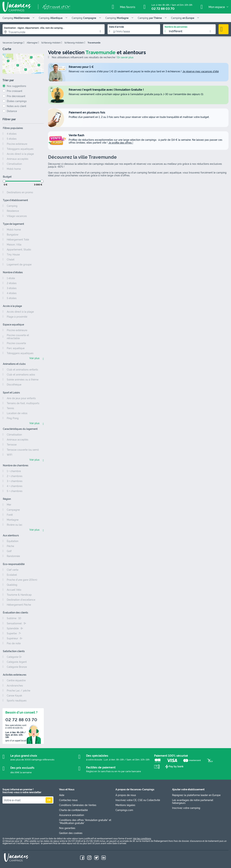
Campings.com (124, 810)
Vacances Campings (13, 42)
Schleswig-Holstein (51, 42)
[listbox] (189, 29)
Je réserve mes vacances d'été (201, 71)
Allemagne (32, 42)
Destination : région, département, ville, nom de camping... (34, 28)
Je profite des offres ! (121, 142)
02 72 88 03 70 (163, 8)
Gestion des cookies (71, 833)
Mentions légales (125, 805)
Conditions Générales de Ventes (78, 805)
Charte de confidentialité (73, 810)
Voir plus (34, 358)
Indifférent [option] (176, 31)
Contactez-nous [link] (68, 800)
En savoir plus (125, 57)
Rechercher (224, 29)
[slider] (4, 181)
